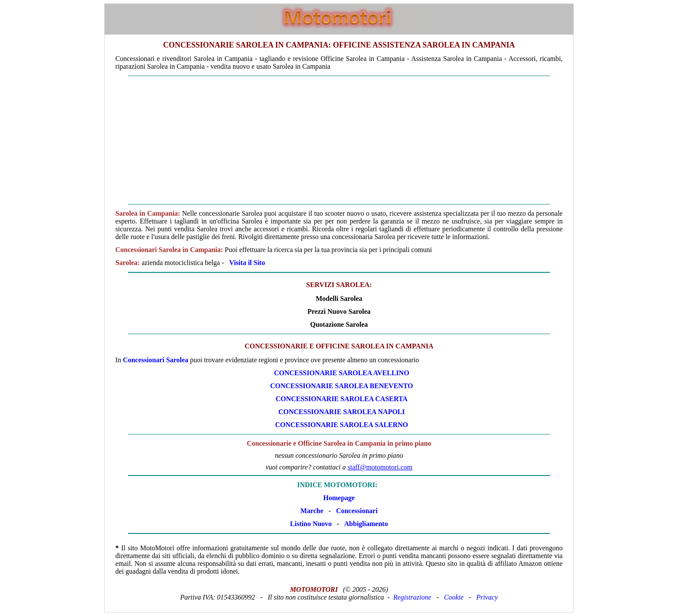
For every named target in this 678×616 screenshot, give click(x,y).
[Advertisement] (339, 140)
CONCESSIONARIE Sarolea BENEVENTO (342, 386)
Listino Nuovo (311, 524)
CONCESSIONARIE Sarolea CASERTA (341, 399)
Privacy (487, 597)
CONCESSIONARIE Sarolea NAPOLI (342, 412)
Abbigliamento (366, 524)
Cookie (454, 597)
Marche (312, 511)
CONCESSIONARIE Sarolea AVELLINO (342, 373)
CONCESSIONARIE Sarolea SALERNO (342, 425)
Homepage (339, 498)
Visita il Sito (247, 263)
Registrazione (412, 597)
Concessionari (357, 511)
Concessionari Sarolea (155, 360)
